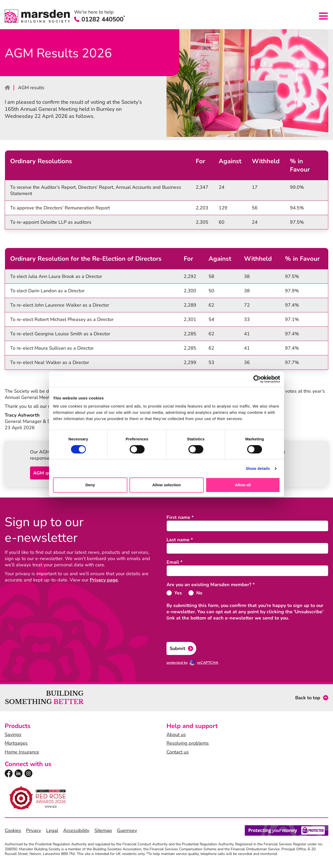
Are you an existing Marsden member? (211, 585)
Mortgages (16, 743)
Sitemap (103, 830)
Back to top (308, 698)
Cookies (13, 830)
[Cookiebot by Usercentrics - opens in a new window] (257, 379)
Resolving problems (188, 743)
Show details (258, 468)
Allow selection (166, 485)
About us (176, 735)
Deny (90, 485)
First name (180, 517)
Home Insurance (22, 752)
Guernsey (127, 830)
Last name (180, 540)
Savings (13, 735)
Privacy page (104, 580)
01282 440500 (100, 19)
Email (174, 562)
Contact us (178, 752)
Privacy (34, 830)
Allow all (243, 485)
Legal (52, 830)
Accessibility (76, 830)
